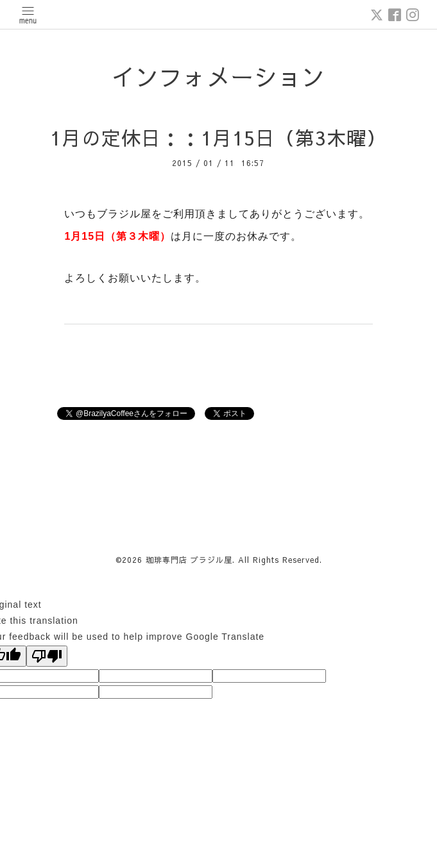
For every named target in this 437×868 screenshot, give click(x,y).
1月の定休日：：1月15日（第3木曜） (218, 138)
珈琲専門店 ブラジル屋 (189, 560)
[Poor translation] (47, 656)
